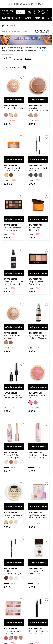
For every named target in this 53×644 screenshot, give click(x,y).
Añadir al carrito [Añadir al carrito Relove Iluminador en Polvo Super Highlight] (14, 506)
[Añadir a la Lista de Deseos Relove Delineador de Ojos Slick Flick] (47, 600)
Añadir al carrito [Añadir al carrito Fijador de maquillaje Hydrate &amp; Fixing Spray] (38, 447)
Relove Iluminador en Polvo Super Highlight (13, 516)
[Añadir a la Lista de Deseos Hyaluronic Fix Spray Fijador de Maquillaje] (47, 305)
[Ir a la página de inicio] (4, 25)
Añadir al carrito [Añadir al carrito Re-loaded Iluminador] (14, 100)
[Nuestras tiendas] (34, 12)
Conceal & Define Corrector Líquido (12, 456)
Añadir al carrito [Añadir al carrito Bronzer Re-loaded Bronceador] (14, 327)
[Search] (23, 12)
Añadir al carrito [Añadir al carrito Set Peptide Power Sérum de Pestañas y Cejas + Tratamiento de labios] (38, 506)
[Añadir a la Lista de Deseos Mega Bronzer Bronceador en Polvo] (47, 77)
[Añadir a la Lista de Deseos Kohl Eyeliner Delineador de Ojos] (22, 540)
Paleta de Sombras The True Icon (12, 632)
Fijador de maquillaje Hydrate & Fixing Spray (38, 456)
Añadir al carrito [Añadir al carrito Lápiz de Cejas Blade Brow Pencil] (38, 160)
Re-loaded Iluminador (14, 108)
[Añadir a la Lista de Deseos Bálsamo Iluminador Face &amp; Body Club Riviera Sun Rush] (22, 137)
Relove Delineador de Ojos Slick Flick (38, 632)
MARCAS (28, 18)
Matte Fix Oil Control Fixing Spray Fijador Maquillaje (13, 283)
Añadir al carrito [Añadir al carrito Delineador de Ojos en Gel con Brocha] (38, 563)
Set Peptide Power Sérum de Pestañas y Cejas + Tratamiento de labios (38, 516)
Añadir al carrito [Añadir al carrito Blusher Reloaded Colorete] (38, 387)
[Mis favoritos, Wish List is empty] (43, 12)
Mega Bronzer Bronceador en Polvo (38, 109)
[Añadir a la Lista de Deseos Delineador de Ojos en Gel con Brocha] (47, 540)
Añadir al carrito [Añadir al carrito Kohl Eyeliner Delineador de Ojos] (14, 563)
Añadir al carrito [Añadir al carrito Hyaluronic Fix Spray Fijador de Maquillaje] (38, 327)
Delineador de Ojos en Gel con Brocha (37, 572)
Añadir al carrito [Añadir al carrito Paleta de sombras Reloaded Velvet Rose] (14, 219)
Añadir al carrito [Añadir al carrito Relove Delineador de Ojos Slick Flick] (38, 623)
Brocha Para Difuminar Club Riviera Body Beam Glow (37, 229)
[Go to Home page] (8, 12)
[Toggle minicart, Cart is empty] (48, 12)
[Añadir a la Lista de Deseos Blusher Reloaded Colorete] (47, 364)
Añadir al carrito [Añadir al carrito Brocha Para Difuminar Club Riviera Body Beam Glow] (38, 219)
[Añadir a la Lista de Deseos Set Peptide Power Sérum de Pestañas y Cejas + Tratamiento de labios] (47, 484)
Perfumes (40, 18)
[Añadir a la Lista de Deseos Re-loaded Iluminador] (22, 77)
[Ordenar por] (12, 68)
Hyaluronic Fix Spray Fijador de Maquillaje (38, 337)
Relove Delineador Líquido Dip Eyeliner (13, 397)
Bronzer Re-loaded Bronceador (12, 337)
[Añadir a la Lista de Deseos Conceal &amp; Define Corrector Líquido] (22, 424)
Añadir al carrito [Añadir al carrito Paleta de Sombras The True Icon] (14, 623)
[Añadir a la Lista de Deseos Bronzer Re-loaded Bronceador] (22, 305)
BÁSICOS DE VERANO (11, 18)
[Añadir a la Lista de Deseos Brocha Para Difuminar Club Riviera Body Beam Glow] (47, 197)
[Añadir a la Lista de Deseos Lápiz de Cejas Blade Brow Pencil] (47, 137)
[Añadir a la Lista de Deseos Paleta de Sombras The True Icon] (22, 600)
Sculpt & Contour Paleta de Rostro (36, 283)
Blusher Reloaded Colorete (37, 397)
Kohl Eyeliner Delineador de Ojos (12, 572)
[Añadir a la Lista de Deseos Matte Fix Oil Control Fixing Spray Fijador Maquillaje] (22, 251)
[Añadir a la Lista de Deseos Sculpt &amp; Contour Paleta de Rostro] (47, 251)
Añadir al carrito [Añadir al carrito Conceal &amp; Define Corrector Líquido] (14, 447)
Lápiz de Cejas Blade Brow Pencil (38, 169)
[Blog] (30, 12)
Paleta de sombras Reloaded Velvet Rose (12, 229)
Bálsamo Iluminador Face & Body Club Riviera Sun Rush (13, 169)
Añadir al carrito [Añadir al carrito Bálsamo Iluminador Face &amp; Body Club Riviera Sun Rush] (14, 160)
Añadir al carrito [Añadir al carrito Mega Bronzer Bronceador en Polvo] (38, 100)
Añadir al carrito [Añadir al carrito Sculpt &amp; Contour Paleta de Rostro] (38, 273)
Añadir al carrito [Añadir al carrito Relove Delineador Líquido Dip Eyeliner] (14, 387)
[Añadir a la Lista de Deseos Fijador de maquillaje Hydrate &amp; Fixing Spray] (47, 424)
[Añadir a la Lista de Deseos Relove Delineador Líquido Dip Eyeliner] (22, 364)
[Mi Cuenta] (39, 12)
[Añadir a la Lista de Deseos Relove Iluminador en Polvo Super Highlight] (22, 484)
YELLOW (41, 3)
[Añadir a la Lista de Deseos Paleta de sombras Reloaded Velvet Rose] (22, 197)
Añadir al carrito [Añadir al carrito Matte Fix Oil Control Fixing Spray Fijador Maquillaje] (14, 273)
